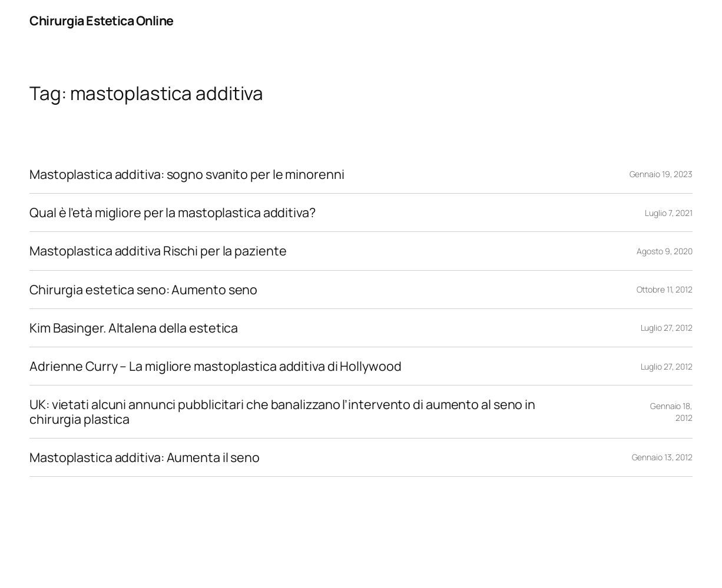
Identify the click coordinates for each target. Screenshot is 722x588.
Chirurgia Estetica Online (102, 20)
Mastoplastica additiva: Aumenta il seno (145, 457)
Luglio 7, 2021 (669, 213)
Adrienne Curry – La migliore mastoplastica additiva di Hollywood (216, 366)
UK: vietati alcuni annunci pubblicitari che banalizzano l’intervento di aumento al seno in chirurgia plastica (282, 411)
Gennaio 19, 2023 (661, 174)
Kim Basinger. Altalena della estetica (134, 328)
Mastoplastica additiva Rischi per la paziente (158, 251)
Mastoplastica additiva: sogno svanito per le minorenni (187, 174)
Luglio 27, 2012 (667, 328)
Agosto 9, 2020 (665, 251)
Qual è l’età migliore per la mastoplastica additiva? (173, 212)
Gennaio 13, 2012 (662, 457)
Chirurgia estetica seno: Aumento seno (143, 290)
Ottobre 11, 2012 (665, 289)
